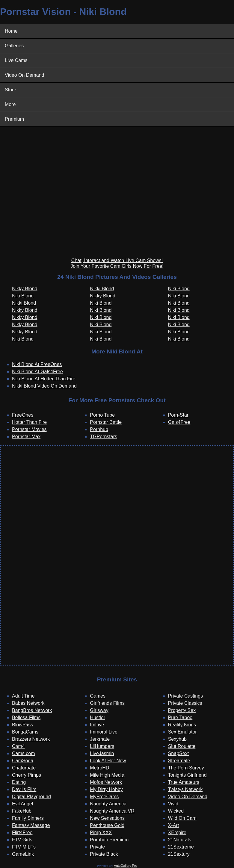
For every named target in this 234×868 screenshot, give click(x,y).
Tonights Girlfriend (187, 775)
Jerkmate (100, 739)
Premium (14, 119)
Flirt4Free (22, 833)
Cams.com (23, 753)
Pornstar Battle (106, 422)
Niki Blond (23, 296)
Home (11, 31)
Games (98, 696)
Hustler (98, 717)
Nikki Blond (24, 303)
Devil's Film (24, 789)
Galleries (14, 46)
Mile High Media (107, 775)
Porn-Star (178, 415)
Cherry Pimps (27, 775)
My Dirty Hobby (106, 789)
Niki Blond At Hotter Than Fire (44, 379)
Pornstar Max (26, 437)
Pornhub (99, 429)
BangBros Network (32, 710)
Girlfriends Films (107, 703)
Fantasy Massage (31, 825)
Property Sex (182, 710)
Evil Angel (22, 804)
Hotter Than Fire (29, 422)
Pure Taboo (180, 717)
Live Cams (16, 60)
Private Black (104, 854)
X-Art (173, 825)
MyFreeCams (104, 797)
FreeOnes (23, 415)
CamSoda (23, 761)
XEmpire (177, 833)
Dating (19, 782)
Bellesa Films (26, 717)
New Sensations (107, 818)
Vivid (173, 804)
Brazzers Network (31, 739)
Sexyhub (177, 739)
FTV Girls (22, 840)
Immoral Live (104, 732)
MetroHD (99, 768)
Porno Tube (102, 415)
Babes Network (28, 703)
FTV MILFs (24, 847)
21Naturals (180, 840)
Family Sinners (28, 818)
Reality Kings (182, 725)
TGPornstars (104, 437)
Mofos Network (106, 782)
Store (10, 90)
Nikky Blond (25, 289)
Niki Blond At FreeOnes (37, 364)
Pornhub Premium (109, 840)
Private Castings (186, 696)
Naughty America (108, 804)
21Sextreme (181, 847)
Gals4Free (179, 422)
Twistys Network (185, 789)
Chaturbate (24, 768)
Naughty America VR (112, 811)
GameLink (23, 854)
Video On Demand (24, 75)
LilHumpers (102, 746)
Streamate (179, 761)
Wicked (176, 811)
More (10, 104)
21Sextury (179, 854)
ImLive (97, 725)
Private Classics (185, 703)
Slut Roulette (182, 746)
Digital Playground (31, 797)
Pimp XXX (101, 833)
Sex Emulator (182, 732)
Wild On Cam (182, 818)
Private (97, 847)
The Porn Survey (186, 768)
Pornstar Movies (29, 429)
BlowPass (22, 725)
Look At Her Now (108, 761)
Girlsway (99, 710)
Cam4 (18, 746)
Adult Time (23, 696)
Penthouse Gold (107, 825)
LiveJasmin (102, 753)
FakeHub (22, 811)
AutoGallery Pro (126, 866)
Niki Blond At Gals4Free (37, 372)
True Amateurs (184, 782)
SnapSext (178, 753)
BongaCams (25, 732)
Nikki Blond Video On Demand (44, 386)
